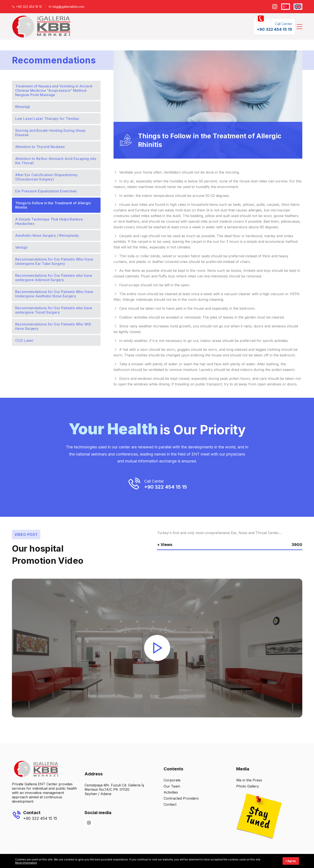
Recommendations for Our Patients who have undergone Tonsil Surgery (54, 310)
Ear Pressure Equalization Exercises (46, 191)
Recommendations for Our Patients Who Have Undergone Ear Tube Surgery (54, 261)
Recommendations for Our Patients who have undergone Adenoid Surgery (54, 278)
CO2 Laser (24, 340)
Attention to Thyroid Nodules (40, 147)
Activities (171, 792)
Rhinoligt (23, 107)
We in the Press (249, 780)
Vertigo (21, 247)
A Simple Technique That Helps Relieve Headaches (49, 221)
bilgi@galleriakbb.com (66, 7)
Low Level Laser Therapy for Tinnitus (47, 119)
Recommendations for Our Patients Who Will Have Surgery (53, 326)
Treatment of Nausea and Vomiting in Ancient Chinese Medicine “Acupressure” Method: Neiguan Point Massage (54, 90)
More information (26, 863)
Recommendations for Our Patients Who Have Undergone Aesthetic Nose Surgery (54, 294)
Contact (170, 804)
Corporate (172, 780)
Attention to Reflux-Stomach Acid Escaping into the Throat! (56, 161)
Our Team (172, 786)
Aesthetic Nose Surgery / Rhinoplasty (47, 235)
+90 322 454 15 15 (27, 7)
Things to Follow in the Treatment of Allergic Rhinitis (53, 205)
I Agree (291, 861)
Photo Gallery (248, 786)
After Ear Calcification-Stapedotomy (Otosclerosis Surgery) (46, 177)
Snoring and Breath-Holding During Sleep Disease (50, 133)
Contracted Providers (181, 798)
